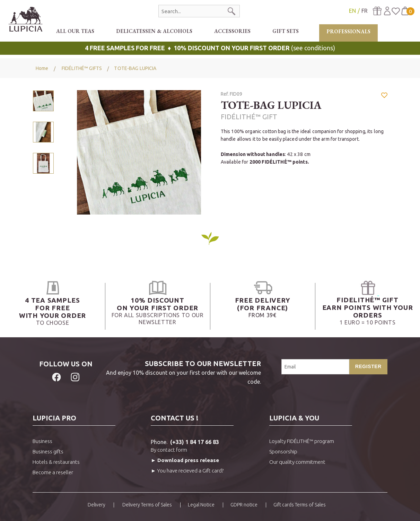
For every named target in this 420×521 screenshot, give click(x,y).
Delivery (97, 505)
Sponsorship (283, 451)
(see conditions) (210, 48)
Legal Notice (201, 505)
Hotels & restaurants (56, 462)
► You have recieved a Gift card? (187, 471)
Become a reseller (53, 472)
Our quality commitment (297, 462)
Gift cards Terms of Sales (300, 505)
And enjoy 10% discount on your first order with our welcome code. (180, 372)
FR (365, 11)
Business (42, 441)
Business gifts (48, 451)
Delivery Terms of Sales (147, 505)
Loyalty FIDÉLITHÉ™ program (302, 441)
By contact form (169, 450)
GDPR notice (244, 505)
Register (368, 366)
